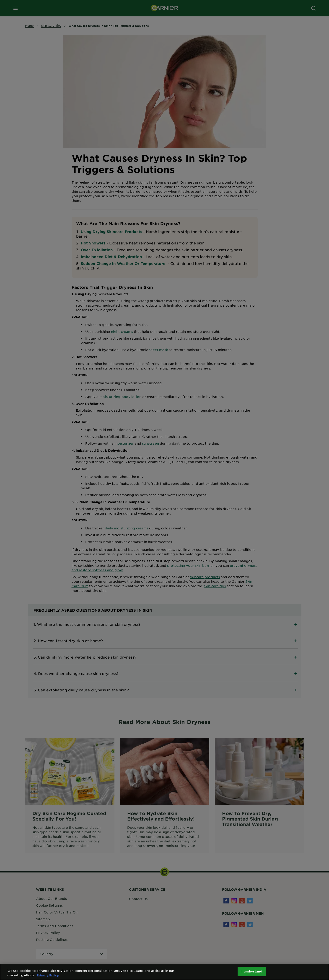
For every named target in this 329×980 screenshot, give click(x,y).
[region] (164, 972)
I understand (252, 971)
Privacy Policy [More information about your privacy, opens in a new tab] (48, 975)
